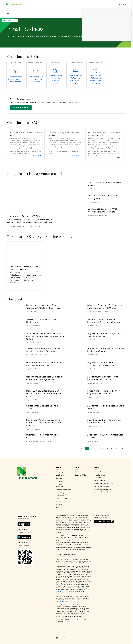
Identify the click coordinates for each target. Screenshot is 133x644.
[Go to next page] (122, 449)
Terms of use (99, 472)
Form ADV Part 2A (69, 588)
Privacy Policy (82, 588)
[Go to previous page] (82, 449)
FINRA (58, 585)
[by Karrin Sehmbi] (104, 215)
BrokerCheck (60, 593)
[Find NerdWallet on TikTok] (112, 522)
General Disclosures (62, 591)
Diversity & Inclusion (60, 485)
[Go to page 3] (97, 449)
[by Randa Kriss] (95, 189)
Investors (59, 507)
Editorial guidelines (63, 490)
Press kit (59, 504)
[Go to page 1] (87, 449)
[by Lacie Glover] (34, 312)
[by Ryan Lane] (94, 441)
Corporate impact (63, 481)
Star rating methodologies (62, 494)
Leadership (60, 475)
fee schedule (73, 591)
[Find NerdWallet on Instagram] (104, 522)
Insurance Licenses (62, 551)
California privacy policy (104, 483)
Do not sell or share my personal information (103, 491)
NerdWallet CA (82, 638)
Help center (80, 472)
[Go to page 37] (117, 449)
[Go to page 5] (107, 449)
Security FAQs (81, 475)
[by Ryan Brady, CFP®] (36, 429)
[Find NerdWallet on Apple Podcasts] (108, 522)
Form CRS (59, 588)
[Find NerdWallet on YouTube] (100, 522)
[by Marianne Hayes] (104, 312)
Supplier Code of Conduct (101, 476)
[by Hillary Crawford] (35, 226)
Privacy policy (100, 480)
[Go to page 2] (92, 449)
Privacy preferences (102, 487)
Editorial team (61, 498)
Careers (59, 478)
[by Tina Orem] (13, 226)
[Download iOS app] (24, 525)
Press (58, 501)
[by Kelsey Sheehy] (35, 343)
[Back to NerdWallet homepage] (8, 13)
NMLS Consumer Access (64, 537)
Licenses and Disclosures (81, 537)
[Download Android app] (24, 537)
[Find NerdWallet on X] (96, 522)
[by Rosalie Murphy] (23, 226)
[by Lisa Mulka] (93, 312)
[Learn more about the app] (28, 516)
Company (60, 472)
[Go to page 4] (102, 449)
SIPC (62, 585)
